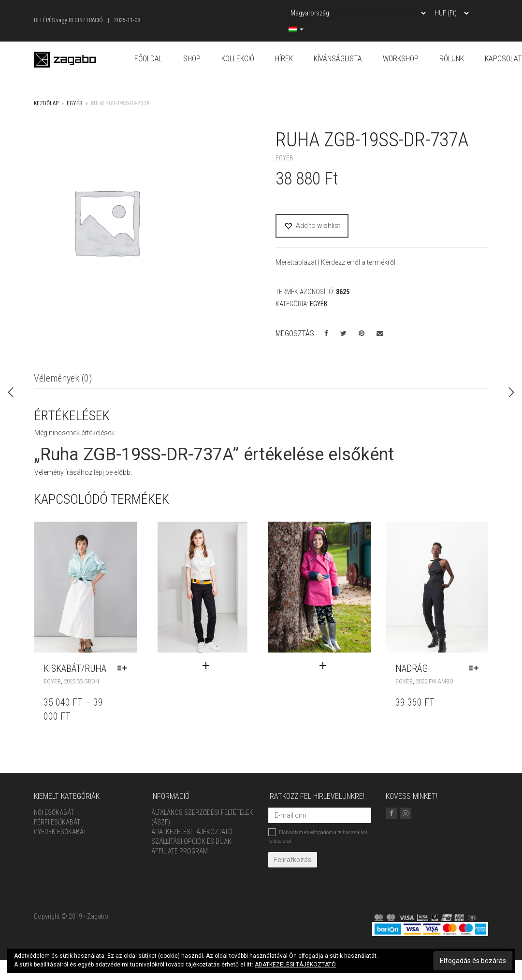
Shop (192, 59)
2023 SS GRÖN (81, 681)
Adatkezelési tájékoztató (192, 832)
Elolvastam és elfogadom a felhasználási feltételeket (318, 836)
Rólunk (452, 59)
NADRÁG (412, 668)
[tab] (63, 379)
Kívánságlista (338, 59)
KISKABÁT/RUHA (75, 668)
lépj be (103, 472)
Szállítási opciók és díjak (191, 841)
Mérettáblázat (297, 262)
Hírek (284, 59)
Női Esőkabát (54, 812)
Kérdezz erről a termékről (358, 262)
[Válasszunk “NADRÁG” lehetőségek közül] (476, 668)
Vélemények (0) (63, 378)
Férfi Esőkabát (57, 822)
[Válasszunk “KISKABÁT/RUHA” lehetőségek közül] (125, 668)
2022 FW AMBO (435, 681)
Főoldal (148, 59)
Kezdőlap (46, 103)
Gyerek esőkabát (60, 832)
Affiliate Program (180, 851)
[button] (312, 226)
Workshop (401, 59)
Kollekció (238, 59)
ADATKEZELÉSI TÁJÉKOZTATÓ (295, 965)
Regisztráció (86, 20)
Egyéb (75, 103)
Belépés (44, 20)
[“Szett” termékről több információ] (226, 666)
